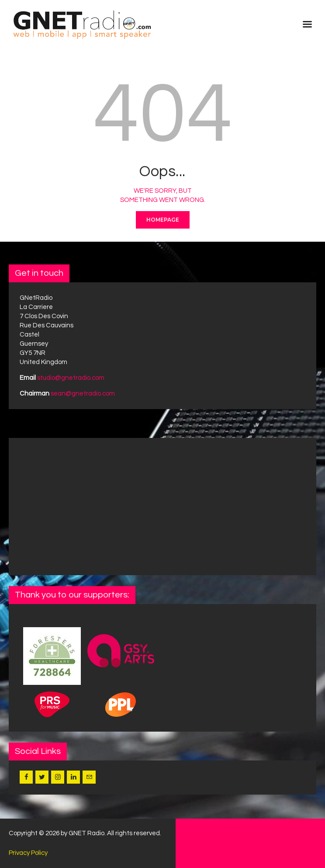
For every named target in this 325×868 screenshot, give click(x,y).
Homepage (163, 220)
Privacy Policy (28, 853)
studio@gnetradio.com (71, 378)
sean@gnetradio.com (83, 394)
